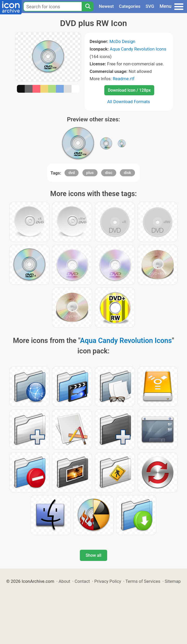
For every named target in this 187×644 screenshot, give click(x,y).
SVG (150, 6)
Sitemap (173, 581)
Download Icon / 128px (129, 90)
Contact (82, 581)
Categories (130, 6)
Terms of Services (143, 581)
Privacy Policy (108, 581)
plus (90, 173)
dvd (72, 173)
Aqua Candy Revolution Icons (138, 49)
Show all (93, 555)
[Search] (88, 7)
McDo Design (122, 41)
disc (109, 173)
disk (127, 173)
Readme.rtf (123, 79)
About (64, 581)
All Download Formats (129, 102)
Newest (106, 6)
